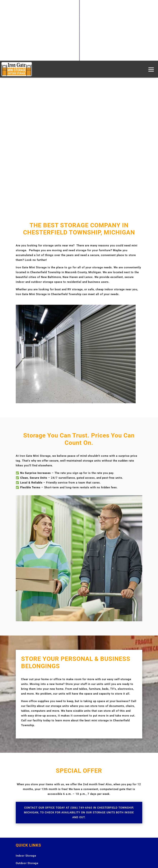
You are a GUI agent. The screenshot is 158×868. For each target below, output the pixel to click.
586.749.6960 (80, 33)
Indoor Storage (26, 856)
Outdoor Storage (27, 863)
